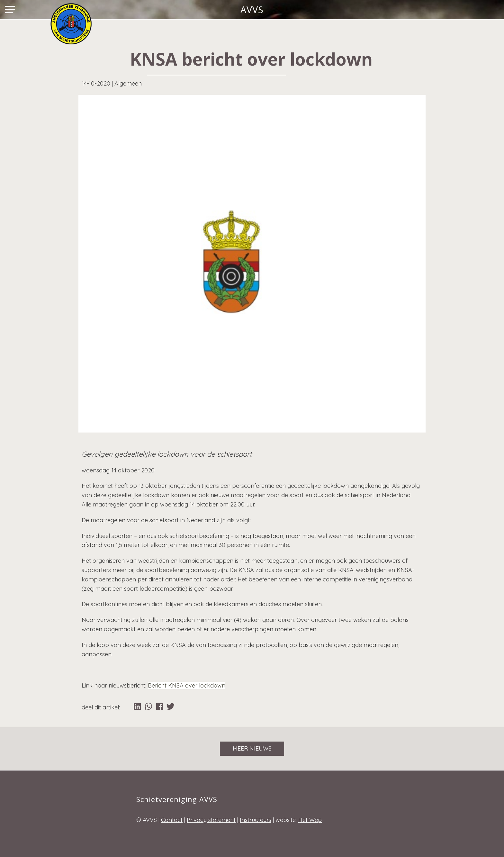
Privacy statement (211, 820)
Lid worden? (483, 9)
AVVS (252, 9)
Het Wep (310, 820)
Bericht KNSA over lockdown (187, 685)
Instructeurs (256, 820)
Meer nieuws (252, 748)
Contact (172, 820)
